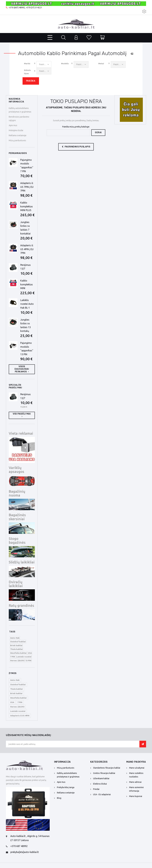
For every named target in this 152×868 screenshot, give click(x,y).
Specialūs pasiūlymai (15, 386)
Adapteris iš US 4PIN (20, 716)
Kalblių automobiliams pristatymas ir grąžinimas (68, 775)
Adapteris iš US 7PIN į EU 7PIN (27, 187)
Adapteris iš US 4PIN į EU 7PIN (27, 249)
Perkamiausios (18, 153)
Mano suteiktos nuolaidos (136, 775)
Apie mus (13, 125)
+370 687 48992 (19, 846)
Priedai (96, 789)
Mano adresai (135, 782)
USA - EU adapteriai (102, 794)
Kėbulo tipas (27, 72)
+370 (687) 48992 (17, 8)
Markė (27, 63)
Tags (12, 632)
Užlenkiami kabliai (101, 778)
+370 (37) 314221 (34, 8)
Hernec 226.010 (17, 661)
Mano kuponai (136, 796)
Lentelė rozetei (24, 657)
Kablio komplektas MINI (27, 284)
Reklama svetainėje (18, 135)
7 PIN (13, 657)
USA (30, 653)
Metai (101, 63)
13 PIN (28, 661)
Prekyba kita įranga (66, 787)
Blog (59, 798)
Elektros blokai (100, 784)
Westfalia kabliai (18, 653)
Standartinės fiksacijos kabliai (107, 768)
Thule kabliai (16, 649)
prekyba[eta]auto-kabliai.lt (25, 852)
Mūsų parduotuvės (17, 140)
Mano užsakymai (137, 768)
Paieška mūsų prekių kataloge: (76, 127)
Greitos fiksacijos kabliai (104, 773)
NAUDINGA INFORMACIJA (16, 100)
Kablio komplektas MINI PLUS (27, 206)
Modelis (65, 63)
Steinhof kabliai (18, 642)
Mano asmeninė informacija (136, 789)
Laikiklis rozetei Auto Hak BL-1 (27, 304)
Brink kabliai (16, 645)
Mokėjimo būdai (16, 130)
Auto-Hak (15, 638)
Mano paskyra (136, 762)
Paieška (31, 81)
